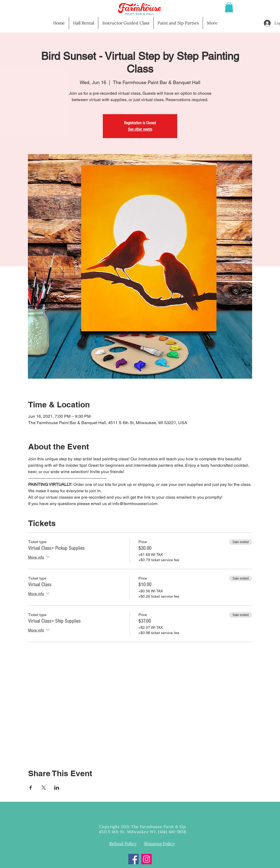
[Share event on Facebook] (31, 788)
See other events (140, 129)
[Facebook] (133, 859)
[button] (229, 7)
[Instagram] (147, 859)
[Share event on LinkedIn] (57, 788)
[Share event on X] (44, 788)
